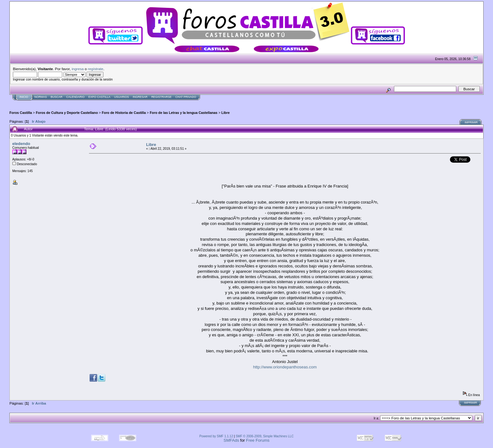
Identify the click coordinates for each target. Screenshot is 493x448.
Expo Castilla (99, 97)
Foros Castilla (21, 113)
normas (41, 97)
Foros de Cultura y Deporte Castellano (67, 113)
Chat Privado (186, 97)
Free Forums (258, 440)
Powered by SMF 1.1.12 (216, 436)
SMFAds (231, 440)
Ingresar (140, 97)
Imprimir (471, 122)
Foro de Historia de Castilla (124, 113)
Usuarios (122, 97)
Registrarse (161, 97)
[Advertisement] (124, 103)
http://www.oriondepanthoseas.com (285, 367)
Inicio (24, 97)
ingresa (78, 69)
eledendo (21, 144)
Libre (225, 113)
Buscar (57, 97)
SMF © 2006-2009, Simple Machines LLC (265, 436)
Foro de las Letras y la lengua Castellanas (183, 113)
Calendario (76, 97)
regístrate (95, 69)
